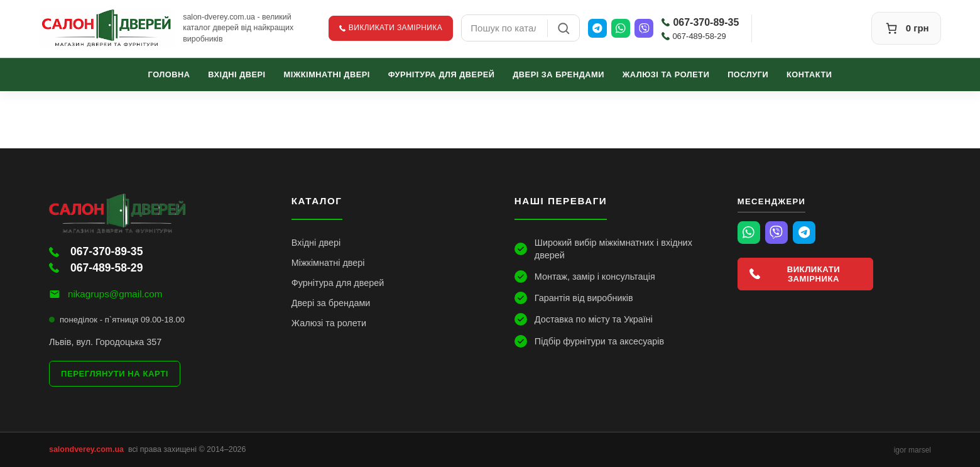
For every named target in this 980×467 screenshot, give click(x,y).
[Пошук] (563, 28)
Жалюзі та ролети (666, 74)
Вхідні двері (237, 74)
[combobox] (504, 28)
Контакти (809, 74)
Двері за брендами (558, 74)
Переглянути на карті (115, 374)
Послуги (748, 74)
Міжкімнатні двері (326, 74)
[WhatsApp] (621, 28)
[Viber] (644, 28)
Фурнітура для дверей (442, 74)
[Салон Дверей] (107, 28)
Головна (169, 74)
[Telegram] (597, 28)
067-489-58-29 (694, 36)
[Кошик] (906, 28)
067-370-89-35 (700, 22)
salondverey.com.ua (86, 449)
